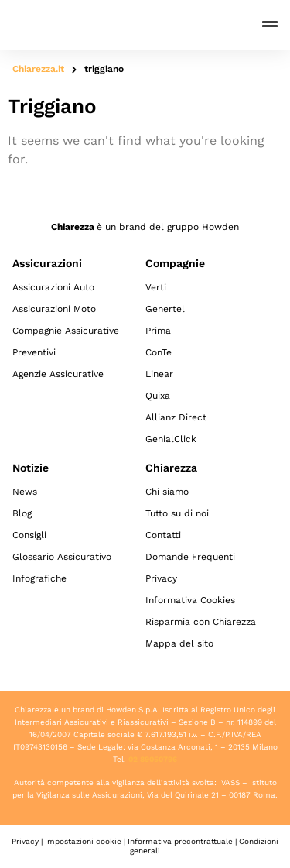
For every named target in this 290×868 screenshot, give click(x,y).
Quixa (158, 396)
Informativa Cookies (190, 600)
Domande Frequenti (190, 557)
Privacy (161, 578)
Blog (22, 513)
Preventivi (34, 352)
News (25, 492)
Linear (159, 374)
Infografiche (39, 578)
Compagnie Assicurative (66, 331)
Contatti (163, 535)
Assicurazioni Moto (54, 309)
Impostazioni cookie (83, 841)
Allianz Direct (176, 417)
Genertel (165, 309)
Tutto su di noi (177, 513)
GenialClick (171, 439)
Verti (156, 287)
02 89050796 (153, 759)
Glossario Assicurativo (62, 557)
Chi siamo (167, 492)
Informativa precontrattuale (180, 841)
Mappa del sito (179, 643)
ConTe (159, 352)
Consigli (29, 535)
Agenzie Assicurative (58, 374)
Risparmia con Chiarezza (201, 622)
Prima (158, 331)
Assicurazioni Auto (53, 287)
